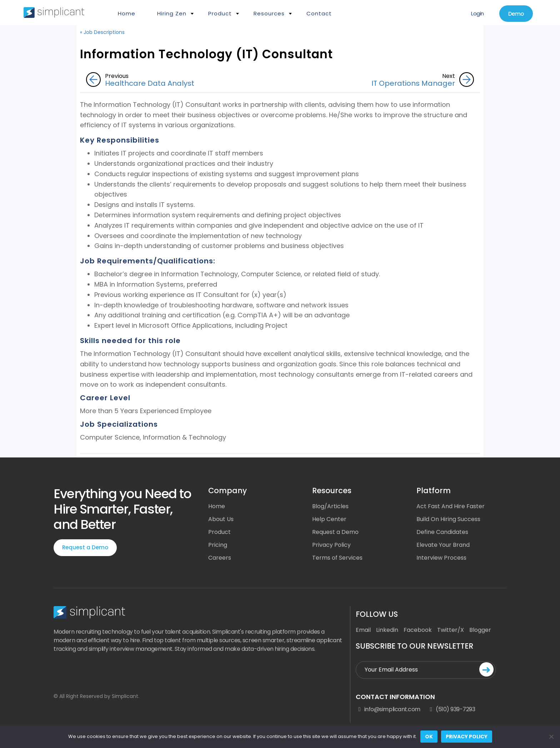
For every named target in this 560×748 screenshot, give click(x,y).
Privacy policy (467, 737)
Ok (429, 737)
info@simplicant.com (388, 709)
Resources (269, 13)
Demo (516, 14)
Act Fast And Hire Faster (451, 506)
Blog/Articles (330, 506)
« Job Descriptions (102, 32)
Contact (319, 13)
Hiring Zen (172, 13)
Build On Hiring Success (448, 519)
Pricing (218, 545)
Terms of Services (337, 558)
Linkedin (387, 630)
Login (477, 13)
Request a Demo (85, 547)
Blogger (480, 630)
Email (363, 630)
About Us (221, 519)
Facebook (418, 630)
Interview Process (441, 558)
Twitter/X (451, 630)
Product (220, 13)
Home (127, 13)
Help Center (329, 519)
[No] (551, 737)
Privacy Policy (331, 545)
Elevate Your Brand (443, 545)
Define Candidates (442, 532)
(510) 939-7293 (451, 709)
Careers (220, 558)
